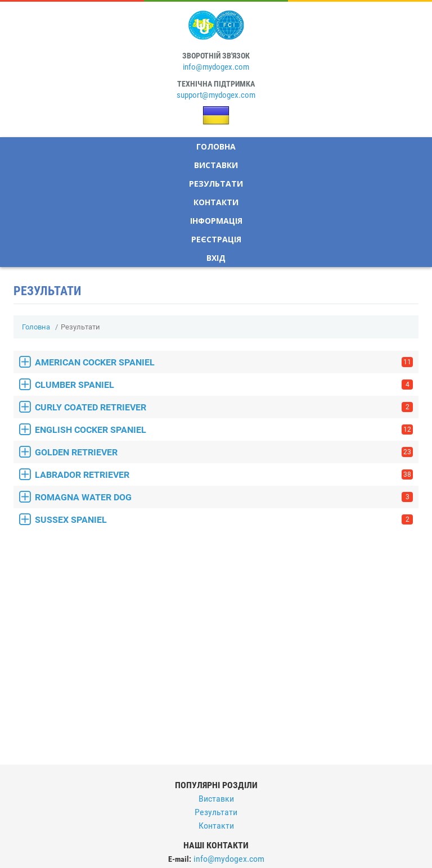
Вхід (216, 258)
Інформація (216, 221)
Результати (216, 184)
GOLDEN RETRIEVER (224, 452)
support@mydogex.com (216, 95)
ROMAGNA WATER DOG (224, 497)
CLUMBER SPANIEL (224, 385)
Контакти (216, 202)
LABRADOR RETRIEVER (224, 475)
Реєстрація (216, 239)
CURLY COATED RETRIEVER (224, 407)
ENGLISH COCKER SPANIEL (224, 430)
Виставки (216, 165)
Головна (216, 146)
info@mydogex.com (216, 67)
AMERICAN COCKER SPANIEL (224, 362)
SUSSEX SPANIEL (224, 520)
